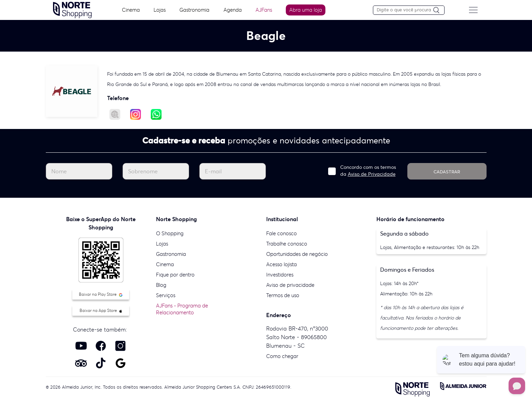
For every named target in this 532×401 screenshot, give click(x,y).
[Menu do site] (473, 10)
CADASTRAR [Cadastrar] (447, 172)
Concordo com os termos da (368, 171)
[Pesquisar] (439, 10)
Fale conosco (281, 233)
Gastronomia (194, 10)
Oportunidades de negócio (297, 254)
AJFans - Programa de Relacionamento (182, 309)
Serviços (166, 295)
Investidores (280, 275)
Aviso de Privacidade (372, 174)
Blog (161, 285)
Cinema (131, 10)
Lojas (160, 10)
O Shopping (170, 233)
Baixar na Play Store (101, 294)
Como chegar (282, 356)
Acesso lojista (281, 264)
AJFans (264, 10)
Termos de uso (283, 295)
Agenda (233, 10)
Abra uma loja (306, 10)
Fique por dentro (175, 275)
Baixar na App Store (101, 310)
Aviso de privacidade (290, 285)
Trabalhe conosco (287, 244)
